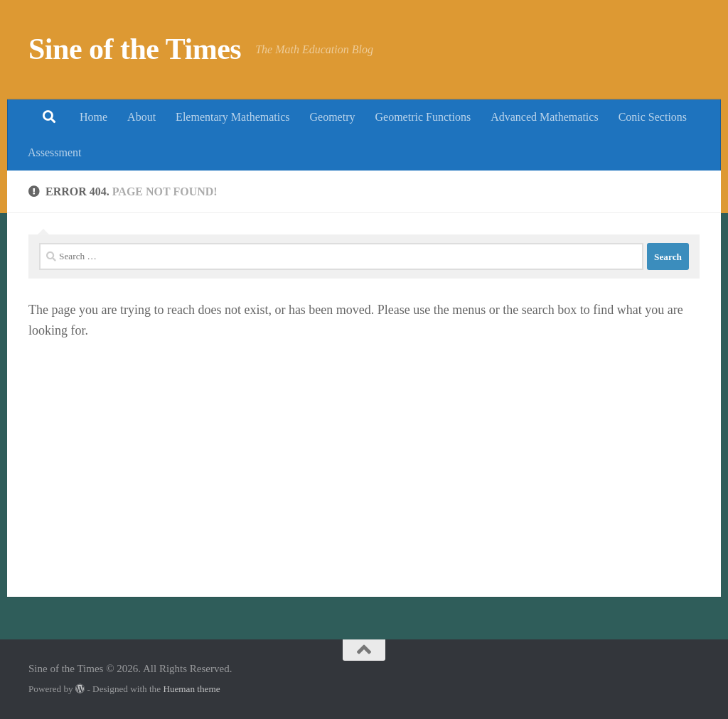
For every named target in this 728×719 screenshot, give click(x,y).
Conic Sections (653, 117)
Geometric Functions (423, 117)
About (141, 117)
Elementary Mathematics (232, 117)
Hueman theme (191, 689)
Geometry (333, 117)
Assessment (55, 152)
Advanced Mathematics (545, 117)
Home (93, 117)
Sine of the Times (135, 49)
